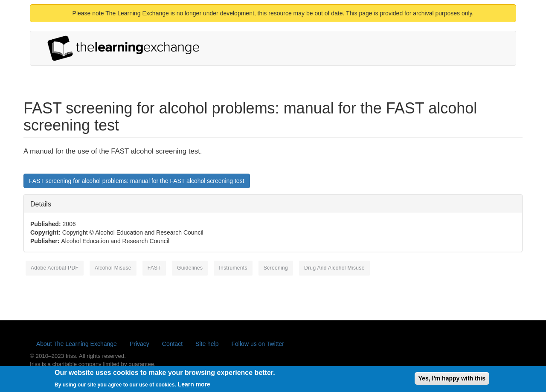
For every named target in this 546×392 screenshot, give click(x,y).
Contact (172, 344)
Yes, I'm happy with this (452, 380)
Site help (207, 344)
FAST (154, 268)
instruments (233, 268)
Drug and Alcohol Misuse (334, 268)
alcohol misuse (113, 268)
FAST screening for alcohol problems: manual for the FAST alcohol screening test (137, 181)
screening (276, 268)
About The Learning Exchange (77, 344)
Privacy (139, 344)
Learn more (194, 386)
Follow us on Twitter (258, 344)
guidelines (190, 268)
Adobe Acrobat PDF (55, 268)
